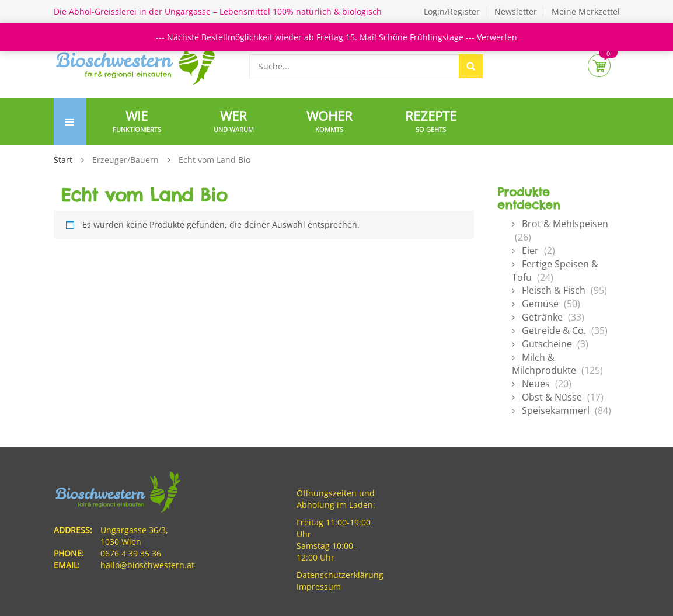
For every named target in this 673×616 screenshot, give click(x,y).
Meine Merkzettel (586, 11)
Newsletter (516, 11)
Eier (530, 250)
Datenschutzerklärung (340, 575)
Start (63, 160)
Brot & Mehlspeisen (565, 224)
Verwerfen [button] (497, 37)
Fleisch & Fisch (554, 290)
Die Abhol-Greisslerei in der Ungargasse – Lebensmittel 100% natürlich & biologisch (218, 11)
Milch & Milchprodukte (544, 364)
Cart (599, 66)
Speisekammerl (556, 410)
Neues (536, 384)
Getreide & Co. (554, 330)
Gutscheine (547, 344)
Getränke (542, 317)
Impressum (319, 587)
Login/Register (452, 11)
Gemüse (540, 304)
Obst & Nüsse (552, 397)
